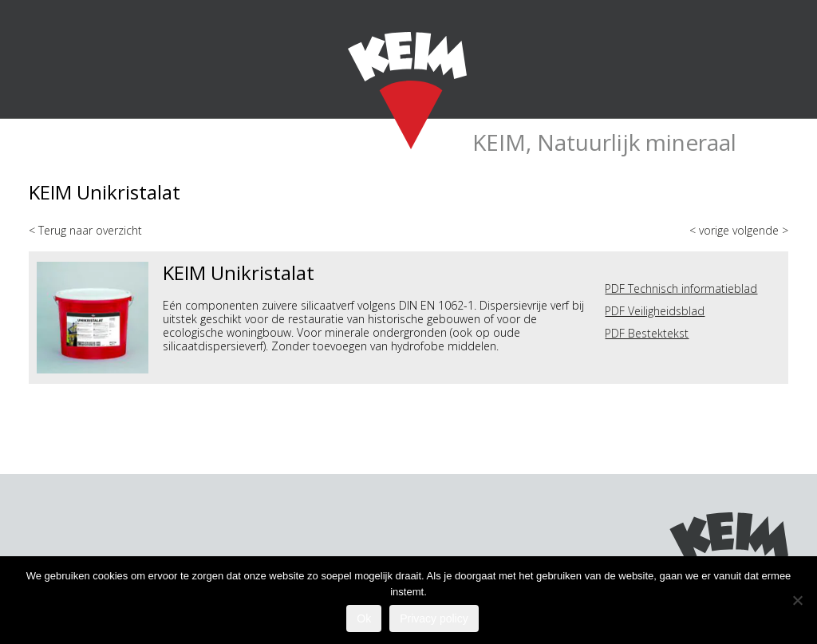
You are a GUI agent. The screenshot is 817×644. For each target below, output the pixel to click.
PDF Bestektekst (647, 333)
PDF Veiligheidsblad (655, 311)
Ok (364, 618)
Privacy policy (434, 618)
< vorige (711, 230)
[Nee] (797, 600)
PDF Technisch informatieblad (681, 288)
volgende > (760, 230)
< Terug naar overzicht (85, 230)
